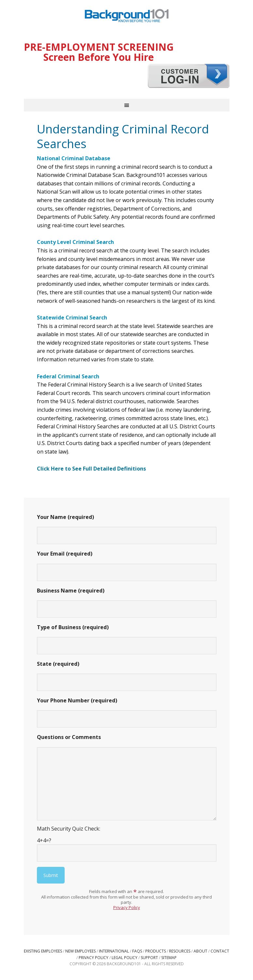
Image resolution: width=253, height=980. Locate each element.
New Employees (80, 951)
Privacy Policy (127, 907)
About (200, 951)
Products (156, 951)
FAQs (137, 951)
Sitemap (169, 958)
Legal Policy (125, 958)
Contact (220, 951)
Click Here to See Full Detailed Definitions (91, 469)
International (114, 951)
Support (149, 958)
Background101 (127, 16)
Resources (180, 951)
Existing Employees (43, 951)
